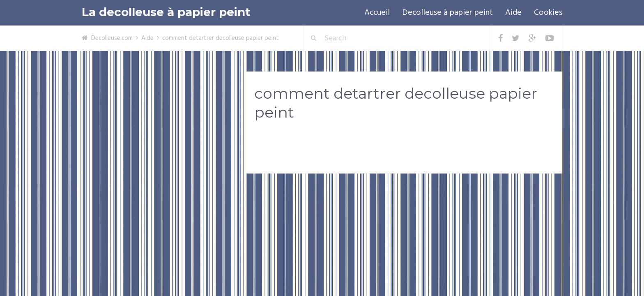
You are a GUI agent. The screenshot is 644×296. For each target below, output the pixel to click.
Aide (513, 13)
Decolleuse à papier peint (447, 13)
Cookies (548, 13)
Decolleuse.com (112, 38)
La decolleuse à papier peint (166, 12)
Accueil (377, 13)
